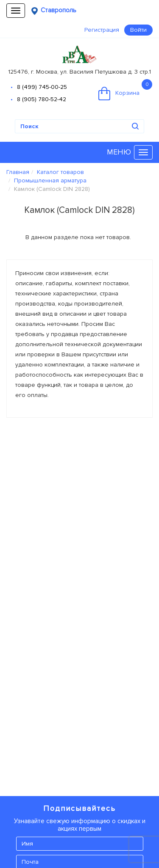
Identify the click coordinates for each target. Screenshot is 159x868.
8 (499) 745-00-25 (42, 87)
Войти (138, 30)
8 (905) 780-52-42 (42, 99)
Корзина (125, 90)
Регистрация (102, 30)
